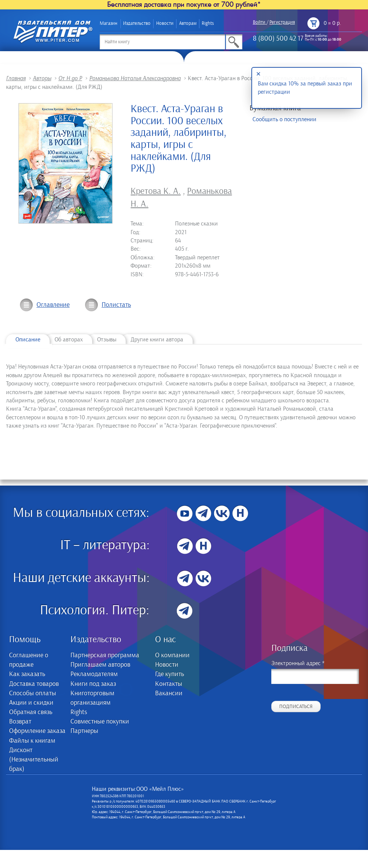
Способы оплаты (33, 693)
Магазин (109, 24)
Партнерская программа (105, 655)
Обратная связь (31, 712)
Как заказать (27, 674)
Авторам (188, 24)
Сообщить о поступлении (284, 119)
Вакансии (169, 693)
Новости (165, 24)
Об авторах (69, 340)
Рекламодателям (94, 674)
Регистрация (282, 22)
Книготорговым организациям (92, 698)
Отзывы (107, 340)
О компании (172, 655)
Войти (259, 22)
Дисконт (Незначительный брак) (34, 760)
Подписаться (296, 707)
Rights (208, 24)
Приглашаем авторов (100, 665)
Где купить (170, 674)
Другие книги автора (157, 340)
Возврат (20, 722)
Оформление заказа (37, 731)
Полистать (116, 305)
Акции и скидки (31, 703)
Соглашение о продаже (29, 660)
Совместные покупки (100, 722)
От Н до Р (70, 78)
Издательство (137, 24)
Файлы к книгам (32, 741)
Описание (28, 340)
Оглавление (53, 305)
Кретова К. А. (156, 191)
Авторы (42, 78)
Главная (16, 78)
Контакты (169, 684)
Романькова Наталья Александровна (135, 78)
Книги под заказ (93, 684)
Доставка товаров (34, 684)
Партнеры (84, 731)
